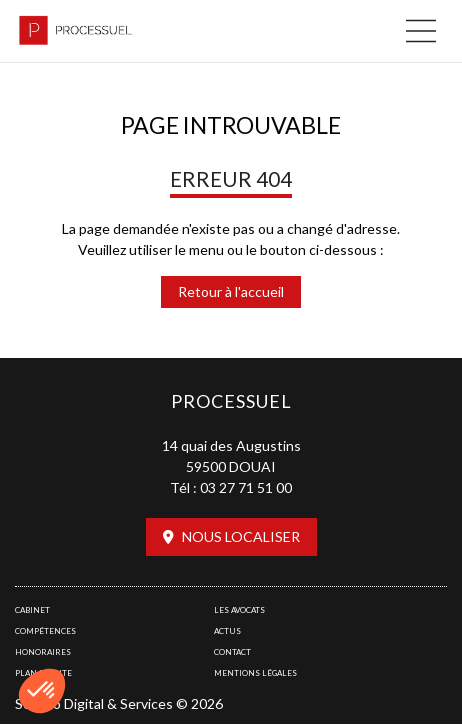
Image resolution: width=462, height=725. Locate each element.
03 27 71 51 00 (246, 487)
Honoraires (43, 652)
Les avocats (239, 610)
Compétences (45, 631)
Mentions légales (255, 673)
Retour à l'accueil (231, 291)
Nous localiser (241, 536)
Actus (227, 631)
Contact (232, 652)
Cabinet (32, 610)
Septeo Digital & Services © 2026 (119, 703)
